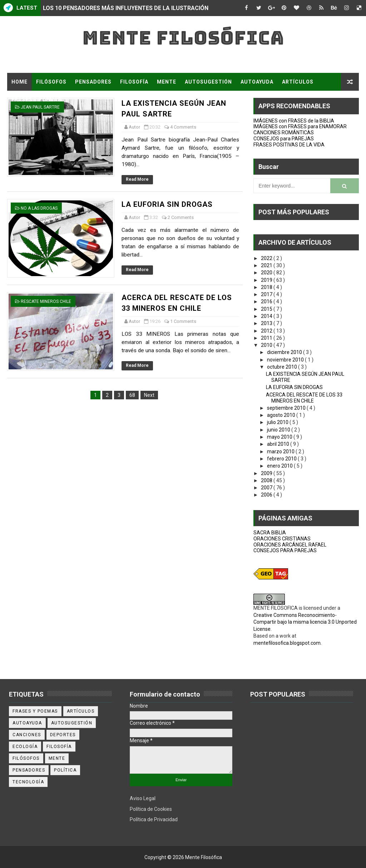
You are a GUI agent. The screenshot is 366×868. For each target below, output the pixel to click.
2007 (267, 488)
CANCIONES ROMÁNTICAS (284, 133)
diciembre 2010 (285, 352)
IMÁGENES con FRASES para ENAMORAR (300, 126)
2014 (267, 316)
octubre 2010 (283, 367)
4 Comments (183, 127)
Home (19, 82)
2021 (267, 265)
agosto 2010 (282, 415)
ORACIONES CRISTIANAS (282, 539)
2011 (267, 338)
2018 (267, 287)
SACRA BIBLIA (270, 533)
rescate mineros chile (46, 301)
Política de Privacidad (154, 819)
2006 (267, 495)
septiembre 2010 (287, 408)
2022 (267, 258)
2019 (267, 280)
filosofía (59, 747)
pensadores (29, 770)
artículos (81, 711)
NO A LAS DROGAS (39, 208)
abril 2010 (279, 444)
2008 (267, 480)
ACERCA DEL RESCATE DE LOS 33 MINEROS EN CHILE (304, 398)
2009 (267, 473)
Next (149, 395)
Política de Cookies (151, 809)
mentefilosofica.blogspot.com (287, 643)
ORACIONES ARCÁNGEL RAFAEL (290, 545)
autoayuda (27, 723)
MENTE (167, 82)
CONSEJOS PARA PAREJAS (285, 550)
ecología (25, 747)
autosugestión (72, 723)
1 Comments (183, 321)
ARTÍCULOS (298, 82)
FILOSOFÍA (134, 82)
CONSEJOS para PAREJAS (284, 139)
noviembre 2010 (286, 360)
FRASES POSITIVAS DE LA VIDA (289, 145)
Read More (137, 179)
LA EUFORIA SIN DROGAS (167, 204)
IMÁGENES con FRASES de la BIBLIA (294, 121)
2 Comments (181, 217)
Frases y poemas (35, 711)
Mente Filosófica (183, 38)
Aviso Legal (143, 798)
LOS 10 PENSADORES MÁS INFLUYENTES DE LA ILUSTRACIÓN (126, 8)
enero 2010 (280, 466)
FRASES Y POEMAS (36, 100)
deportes (63, 735)
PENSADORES (93, 82)
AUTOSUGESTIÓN (208, 82)
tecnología (28, 782)
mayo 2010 (280, 437)
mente (57, 758)
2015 (267, 309)
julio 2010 (278, 422)
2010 (267, 345)
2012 (267, 331)
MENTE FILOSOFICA (276, 608)
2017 (267, 294)
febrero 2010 (282, 459)
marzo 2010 (281, 452)
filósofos (26, 758)
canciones (27, 735)
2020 (267, 273)
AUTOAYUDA (257, 82)
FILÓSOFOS (51, 82)
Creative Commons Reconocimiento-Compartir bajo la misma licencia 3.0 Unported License (305, 622)
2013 (267, 323)
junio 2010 (279, 430)
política (65, 770)
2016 (267, 301)
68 (132, 395)
